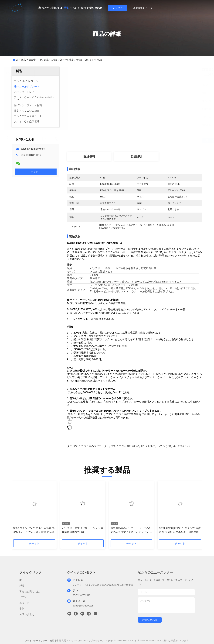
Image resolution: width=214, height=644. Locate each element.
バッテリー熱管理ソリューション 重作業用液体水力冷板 (83, 530)
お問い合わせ (95, 8)
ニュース (24, 603)
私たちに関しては (52, 8)
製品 (66, 8)
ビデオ (23, 597)
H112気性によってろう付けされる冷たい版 (166, 446)
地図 (52, 641)
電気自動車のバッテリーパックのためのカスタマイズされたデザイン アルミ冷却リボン (131, 530)
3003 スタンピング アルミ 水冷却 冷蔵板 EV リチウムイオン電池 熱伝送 (34, 530)
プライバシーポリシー (36, 641)
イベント (75, 8)
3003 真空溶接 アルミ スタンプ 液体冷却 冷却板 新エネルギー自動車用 (180, 530)
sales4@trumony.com (33, 149)
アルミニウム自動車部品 (125, 446)
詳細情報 (89, 157)
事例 (22, 609)
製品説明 (136, 157)
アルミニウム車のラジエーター (91, 446)
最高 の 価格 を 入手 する (152, 141)
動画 (83, 8)
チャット (118, 8)
